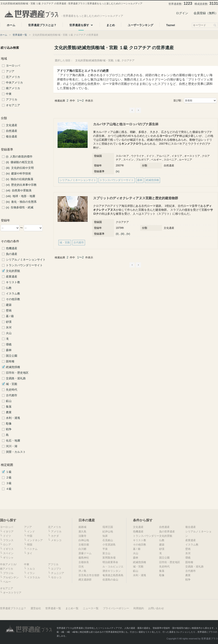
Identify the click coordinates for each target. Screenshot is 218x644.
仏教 (9, 288)
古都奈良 (84, 562)
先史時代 (12, 390)
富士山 (106, 553)
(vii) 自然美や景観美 (19, 191)
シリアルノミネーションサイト (26, 260)
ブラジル (8, 573)
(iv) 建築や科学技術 (18, 174)
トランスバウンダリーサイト (24, 265)
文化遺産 (12, 125)
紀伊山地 (108, 532)
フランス (8, 540)
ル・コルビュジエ (113, 567)
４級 (9, 489)
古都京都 (84, 545)
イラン (31, 573)
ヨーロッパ (13, 66)
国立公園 (12, 356)
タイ (30, 553)
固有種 (10, 361)
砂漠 (9, 322)
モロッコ (56, 577)
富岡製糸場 (109, 558)
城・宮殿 (12, 384)
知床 (105, 536)
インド (31, 532)
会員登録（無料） (206, 13)
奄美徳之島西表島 (113, 575)
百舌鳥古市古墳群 (89, 575)
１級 (9, 472)
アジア (10, 71)
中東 (9, 94)
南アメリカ (13, 88)
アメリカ (56, 532)
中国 (30, 536)
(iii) (123, 234)
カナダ (55, 536)
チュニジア (58, 573)
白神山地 (84, 540)
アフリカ (12, 100)
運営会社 (36, 608)
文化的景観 (13, 271)
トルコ (31, 569)
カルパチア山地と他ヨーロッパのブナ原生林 (126, 124)
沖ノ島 (82, 571)
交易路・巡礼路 (16, 378)
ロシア (7, 545)
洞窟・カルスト (16, 452)
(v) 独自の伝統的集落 (20, 179)
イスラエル (34, 577)
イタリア (8, 532)
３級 (9, 483)
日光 (81, 567)
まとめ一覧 (72, 608)
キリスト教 (13, 282)
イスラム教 (13, 294)
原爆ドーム (85, 553)
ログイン (182, 13)
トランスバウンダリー (146, 536)
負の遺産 (12, 254)
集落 (9, 407)
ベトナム (32, 549)
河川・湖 (12, 446)
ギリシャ (8, 558)
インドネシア (35, 540)
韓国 (30, 545)
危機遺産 (12, 248)
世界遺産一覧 (20, 35)
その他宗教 (13, 299)
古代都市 (12, 395)
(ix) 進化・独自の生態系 (21, 202)
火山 (9, 333)
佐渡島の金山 (110, 580)
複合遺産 (12, 137)
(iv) (128, 234)
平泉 (105, 549)
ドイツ (7, 536)
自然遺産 (12, 131)
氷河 (9, 328)
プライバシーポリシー (116, 608)
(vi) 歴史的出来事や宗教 (21, 185)
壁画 (9, 311)
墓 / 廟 (10, 316)
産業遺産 (12, 277)
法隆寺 (82, 536)
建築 (9, 305)
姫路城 (82, 527)
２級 (9, 478)
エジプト (56, 569)
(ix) (118, 171)
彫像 (9, 424)
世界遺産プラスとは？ (13, 608)
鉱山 (9, 401)
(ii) (117, 234)
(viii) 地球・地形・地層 (20, 196)
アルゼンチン (11, 577)
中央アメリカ (14, 83)
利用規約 (139, 608)
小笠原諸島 (109, 545)
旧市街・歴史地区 (17, 373)
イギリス (8, 549)
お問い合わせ (156, 608)
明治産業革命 (110, 562)
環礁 (9, 345)
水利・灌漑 (13, 418)
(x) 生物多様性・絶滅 (20, 207)
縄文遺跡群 (85, 580)
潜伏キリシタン (112, 571)
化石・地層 (13, 441)
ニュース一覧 (91, 608)
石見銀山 (108, 540)
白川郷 (82, 549)
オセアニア (13, 105)
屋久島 (82, 532)
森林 (9, 350)
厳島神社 (84, 558)
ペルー (7, 582)
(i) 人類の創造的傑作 (19, 157)
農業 (9, 412)
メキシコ (56, 540)
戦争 (9, 429)
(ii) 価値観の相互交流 (20, 162)
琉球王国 (108, 527)
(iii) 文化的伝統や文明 (20, 168)
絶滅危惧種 (13, 367)
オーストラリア (12, 593)
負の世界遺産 (167, 532)
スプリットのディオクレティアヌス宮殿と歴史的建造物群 (136, 198)
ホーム (4, 35)
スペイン (8, 553)
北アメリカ (13, 77)
